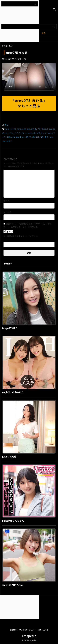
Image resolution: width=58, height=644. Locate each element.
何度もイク (11, 137)
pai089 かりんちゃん (13, 521)
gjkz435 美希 (9, 456)
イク (39, 129)
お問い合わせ (43, 599)
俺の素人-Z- (21, 137)
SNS (29, 129)
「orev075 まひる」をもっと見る (29, 103)
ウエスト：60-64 (48, 129)
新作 (44, 33)
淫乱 (42, 137)
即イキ (29, 137)
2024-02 (13, 129)
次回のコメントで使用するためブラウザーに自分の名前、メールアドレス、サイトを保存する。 (27, 225)
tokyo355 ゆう (10, 328)
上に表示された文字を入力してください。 (21, 236)
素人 (6, 125)
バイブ (17, 133)
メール (7, 212)
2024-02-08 (21, 129)
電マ (10, 141)
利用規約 (13, 599)
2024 (7, 129)
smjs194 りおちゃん (13, 585)
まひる (34, 129)
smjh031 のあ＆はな (13, 392)
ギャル (5, 133)
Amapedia (29, 605)
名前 (7, 201)
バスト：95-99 (26, 133)
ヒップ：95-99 (47, 133)
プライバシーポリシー (27, 599)
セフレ (11, 133)
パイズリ (37, 133)
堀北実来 (36, 137)
